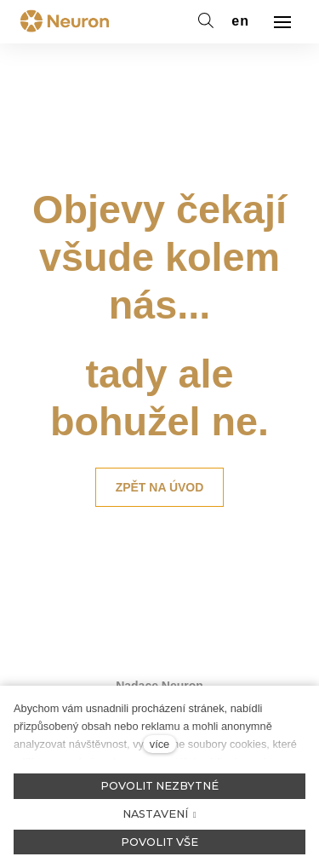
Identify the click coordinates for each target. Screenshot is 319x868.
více (159, 744)
